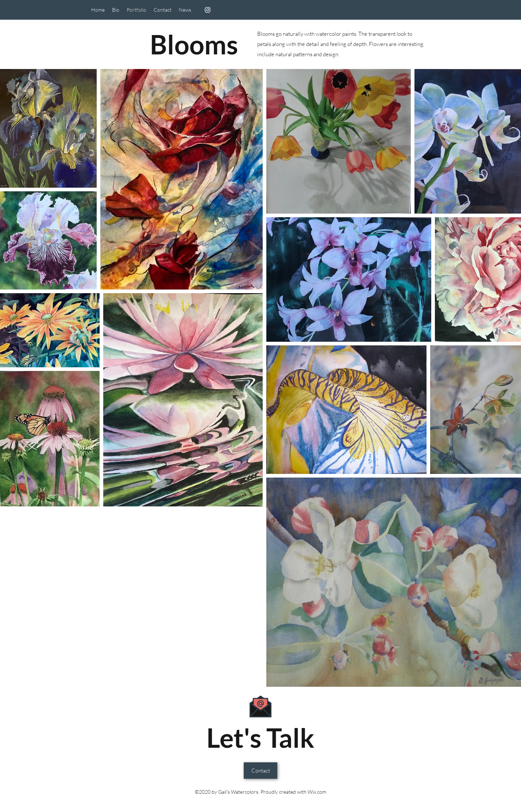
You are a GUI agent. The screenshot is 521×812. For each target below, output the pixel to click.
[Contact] (260, 771)
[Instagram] (208, 10)
